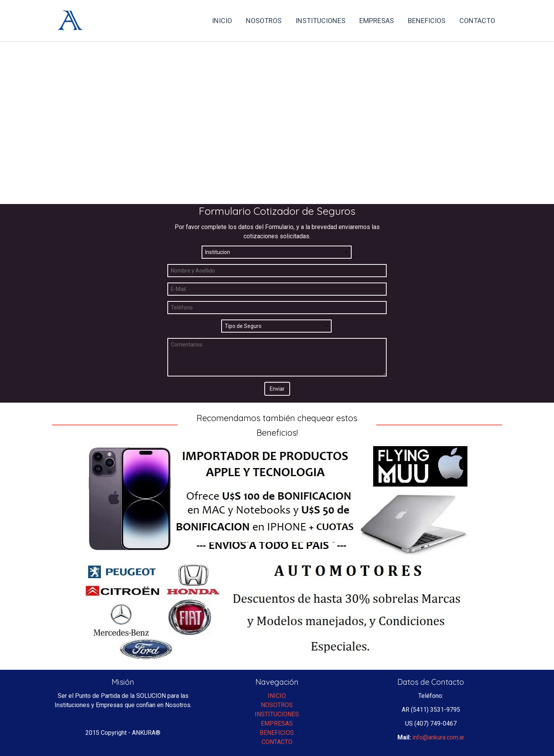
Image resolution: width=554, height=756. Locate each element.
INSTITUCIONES (277, 714)
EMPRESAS (277, 723)
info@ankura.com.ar (438, 737)
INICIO (277, 696)
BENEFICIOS (277, 733)
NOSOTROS (277, 705)
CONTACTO (277, 742)
